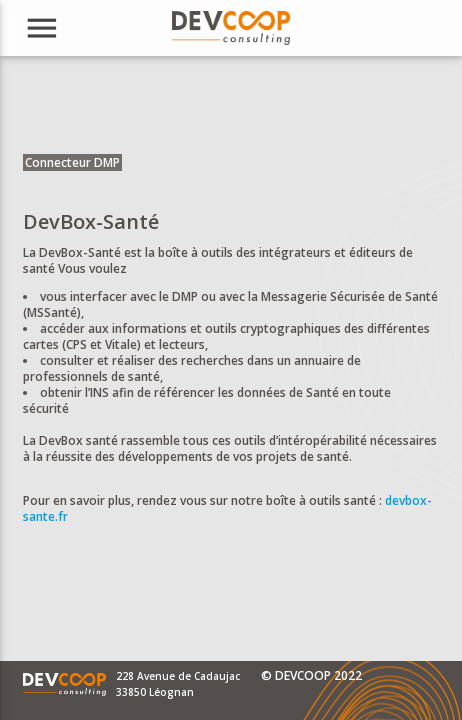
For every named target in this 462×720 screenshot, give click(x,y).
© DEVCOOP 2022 (311, 675)
